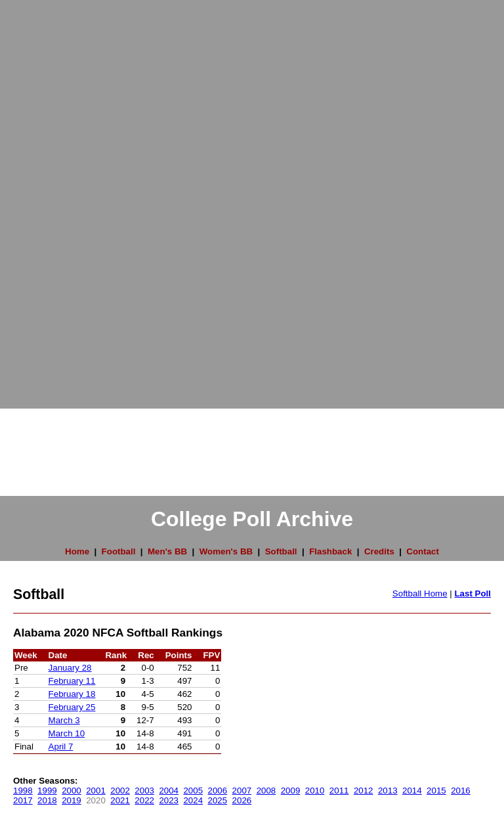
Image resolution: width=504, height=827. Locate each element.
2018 (47, 800)
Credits (379, 551)
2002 (120, 791)
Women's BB (226, 551)
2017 (23, 800)
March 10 (67, 733)
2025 (218, 800)
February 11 (72, 681)
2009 (291, 791)
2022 (144, 800)
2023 (169, 800)
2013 (388, 791)
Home (77, 551)
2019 (72, 800)
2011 (339, 791)
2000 (72, 791)
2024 (193, 800)
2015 (436, 791)
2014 (412, 791)
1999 (47, 791)
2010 (315, 791)
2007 (242, 791)
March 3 (64, 720)
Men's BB (167, 551)
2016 (461, 791)
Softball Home (420, 593)
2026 (242, 800)
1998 (23, 791)
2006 (218, 791)
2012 (364, 791)
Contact (423, 551)
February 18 (72, 694)
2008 (266, 791)
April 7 (61, 747)
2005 (193, 791)
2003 (144, 791)
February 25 (72, 707)
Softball (281, 551)
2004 (169, 791)
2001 (96, 791)
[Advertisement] (52, 197)
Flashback (330, 551)
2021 (120, 800)
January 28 (70, 668)
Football (119, 551)
